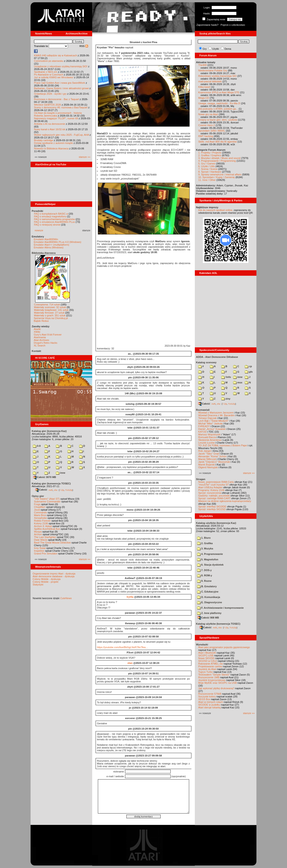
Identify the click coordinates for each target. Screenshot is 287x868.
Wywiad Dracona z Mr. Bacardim (216, 415)
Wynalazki (202, 645)
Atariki (37, 329)
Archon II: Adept (43, 526)
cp (248, 366)
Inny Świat (40, 548)
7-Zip (62, 490)
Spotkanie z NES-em (46, 72)
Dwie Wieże (41, 540)
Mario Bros (40, 515)
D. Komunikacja (209, 597)
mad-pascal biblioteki (210, 81)
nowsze (39, 230)
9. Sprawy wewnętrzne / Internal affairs (220, 174)
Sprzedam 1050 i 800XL (212, 131)
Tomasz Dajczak (207, 418)
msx (238, 382)
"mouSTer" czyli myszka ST (214, 485)
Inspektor (39, 551)
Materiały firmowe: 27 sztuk (49, 313)
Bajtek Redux (41, 321)
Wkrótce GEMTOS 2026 (47, 105)
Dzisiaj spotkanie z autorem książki (53, 143)
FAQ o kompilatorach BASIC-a (51, 214)
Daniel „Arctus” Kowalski (212, 429)
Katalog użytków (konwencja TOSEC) (218, 624)
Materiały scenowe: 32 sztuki (50, 307)
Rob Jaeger (205, 451)
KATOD (202, 432)
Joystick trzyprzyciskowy (212, 680)
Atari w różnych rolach (211, 702)
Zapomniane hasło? (207, 25)
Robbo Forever (42, 521)
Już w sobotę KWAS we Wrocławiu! (54, 77)
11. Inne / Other (207, 180)
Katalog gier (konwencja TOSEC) (51, 483)
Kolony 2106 (41, 523)
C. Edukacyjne (208, 592)
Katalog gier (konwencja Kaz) (49, 431)
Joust (37, 510)
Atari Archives (41, 340)
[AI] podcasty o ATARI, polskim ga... (218, 109)
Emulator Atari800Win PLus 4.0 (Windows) (57, 242)
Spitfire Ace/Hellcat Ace (47, 529)
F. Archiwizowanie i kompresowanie (220, 608)
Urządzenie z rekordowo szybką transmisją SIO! (61, 66)
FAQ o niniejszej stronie (47, 225)
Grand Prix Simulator (46, 554)
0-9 (37, 446)
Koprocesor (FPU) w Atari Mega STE (219, 92)
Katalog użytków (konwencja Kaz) (216, 523)
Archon (38, 534)
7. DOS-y (204, 570)
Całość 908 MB (208, 618)
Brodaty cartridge (44, 140)
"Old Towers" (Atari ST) (47, 499)
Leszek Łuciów (206, 443)
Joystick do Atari (207, 669)
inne (61, 473)
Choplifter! (40, 507)
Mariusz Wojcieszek (209, 434)
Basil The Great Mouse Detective (52, 543)
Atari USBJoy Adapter (210, 487)
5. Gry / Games (207, 164)
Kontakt (36, 351)
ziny (226, 399)
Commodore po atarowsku (49, 61)
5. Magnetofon (208, 559)
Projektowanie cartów (210, 666)
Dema (228, 49)
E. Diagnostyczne (210, 602)
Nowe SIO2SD (206, 658)
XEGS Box (204, 699)
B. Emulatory (207, 586)
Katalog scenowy (206, 362)
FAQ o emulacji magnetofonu (50, 216)
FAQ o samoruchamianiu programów (54, 219)
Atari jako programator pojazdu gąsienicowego (224, 647)
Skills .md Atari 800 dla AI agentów (218, 142)
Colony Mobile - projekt (46, 582)
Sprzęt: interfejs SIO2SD (212, 509)
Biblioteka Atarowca (44, 253)
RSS (84, 46)
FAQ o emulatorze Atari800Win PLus (54, 222)
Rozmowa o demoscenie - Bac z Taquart (56, 99)
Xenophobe (40, 518)
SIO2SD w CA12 (208, 661)
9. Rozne (204, 581)
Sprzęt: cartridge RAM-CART (214, 498)
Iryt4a (130, 597)
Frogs (37, 504)
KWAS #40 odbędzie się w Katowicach (56, 55)
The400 (202, 65)
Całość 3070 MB (45, 477)
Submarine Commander (47, 502)
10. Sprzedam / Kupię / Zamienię (217, 177)
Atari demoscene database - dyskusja (53, 576)
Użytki (216, 49)
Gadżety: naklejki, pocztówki (214, 496)
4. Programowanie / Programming (217, 161)
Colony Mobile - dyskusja (47, 579)
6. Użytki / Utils (207, 166)
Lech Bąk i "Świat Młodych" (213, 421)
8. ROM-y (205, 575)
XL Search (40, 346)
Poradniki (37, 211)
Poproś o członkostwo (233, 25)
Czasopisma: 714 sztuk (47, 304)
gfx (249, 372)
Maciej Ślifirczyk (207, 459)
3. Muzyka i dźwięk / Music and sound (219, 158)
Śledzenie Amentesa (210, 440)
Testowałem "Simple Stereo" (214, 675)
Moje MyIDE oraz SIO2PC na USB (218, 683)
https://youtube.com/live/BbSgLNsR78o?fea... (122, 647)
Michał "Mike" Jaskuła (210, 424)
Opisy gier (38, 496)
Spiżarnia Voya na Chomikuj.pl (51, 318)
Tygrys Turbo (206, 672)
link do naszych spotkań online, (216, 210)
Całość (41, 490)
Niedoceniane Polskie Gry (213, 70)
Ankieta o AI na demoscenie (50, 124)
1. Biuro (204, 538)
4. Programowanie (210, 554)
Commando (40, 512)
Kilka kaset (204, 87)
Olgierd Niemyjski (208, 467)
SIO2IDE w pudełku (209, 705)
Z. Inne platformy (209, 613)
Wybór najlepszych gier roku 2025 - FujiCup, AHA (61, 135)
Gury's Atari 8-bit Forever (48, 335)
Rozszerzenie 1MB (209, 677)
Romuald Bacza (207, 437)
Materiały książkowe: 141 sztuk (51, 310)
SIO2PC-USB (206, 655)
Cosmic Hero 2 (207, 125)
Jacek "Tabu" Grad (209, 454)
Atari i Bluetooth (207, 653)
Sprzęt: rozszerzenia (210, 493)
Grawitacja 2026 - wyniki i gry (50, 94)
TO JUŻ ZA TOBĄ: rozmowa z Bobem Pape (223, 445)
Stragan (201, 479)
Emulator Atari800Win (46, 239)
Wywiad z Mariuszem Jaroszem (216, 413)
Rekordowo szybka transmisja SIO (217, 76)
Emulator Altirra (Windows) (49, 247)
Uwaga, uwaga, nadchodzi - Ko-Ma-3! (219, 103)
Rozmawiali (203, 410)
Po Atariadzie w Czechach (49, 75)
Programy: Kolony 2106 (211, 490)
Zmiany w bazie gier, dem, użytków (218, 120)
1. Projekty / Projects (210, 153)
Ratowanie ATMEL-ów (211, 664)
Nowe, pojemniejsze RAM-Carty (216, 482)
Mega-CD (204, 98)
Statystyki (38, 585)
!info (226, 377)
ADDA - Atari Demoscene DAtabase (217, 357)
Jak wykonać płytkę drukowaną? (216, 688)
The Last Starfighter (45, 537)
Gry (205, 49)
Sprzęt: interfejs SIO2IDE (212, 507)
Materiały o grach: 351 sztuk (50, 315)
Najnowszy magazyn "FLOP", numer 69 (56, 118)
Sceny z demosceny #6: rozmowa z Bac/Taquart (61, 107)
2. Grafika (205, 543)
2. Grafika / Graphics (210, 155)
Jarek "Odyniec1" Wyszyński (214, 462)
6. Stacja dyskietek (210, 565)
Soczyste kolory (207, 696)
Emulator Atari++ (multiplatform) (51, 245)
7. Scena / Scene (208, 169)
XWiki (37, 332)
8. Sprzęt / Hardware (210, 172)
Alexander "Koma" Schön (212, 456)
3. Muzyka (205, 548)
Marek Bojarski (207, 465)
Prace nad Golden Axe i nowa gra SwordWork (60, 83)
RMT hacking (206, 136)
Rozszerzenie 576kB (210, 694)
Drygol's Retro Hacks (46, 343)
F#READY (204, 426)
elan (130, 663)
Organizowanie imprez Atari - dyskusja (54, 574)
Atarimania (40, 337)
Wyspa (38, 532)
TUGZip (69, 490)
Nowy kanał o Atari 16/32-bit (50, 129)
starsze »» (85, 157)
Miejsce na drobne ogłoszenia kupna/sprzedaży (225, 501)
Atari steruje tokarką (209, 707)
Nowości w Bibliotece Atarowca (51, 148)
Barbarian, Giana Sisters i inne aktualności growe (61, 88)
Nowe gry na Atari (208, 114)
